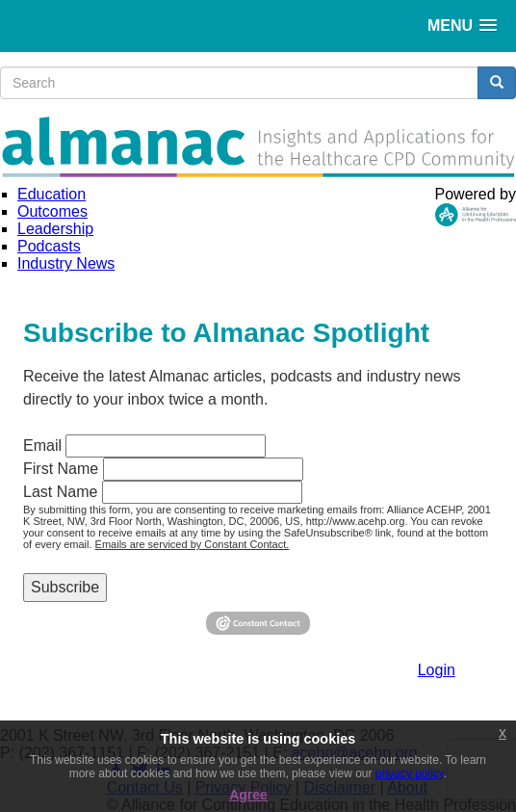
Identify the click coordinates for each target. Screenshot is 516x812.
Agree (248, 795)
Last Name (60, 492)
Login (437, 670)
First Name (61, 469)
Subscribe (65, 587)
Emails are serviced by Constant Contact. (193, 544)
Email (42, 445)
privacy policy (410, 773)
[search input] (239, 83)
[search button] (497, 83)
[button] (462, 26)
